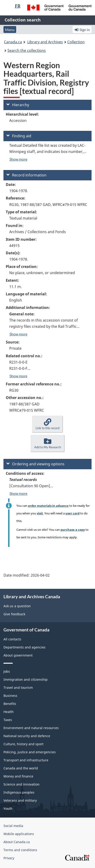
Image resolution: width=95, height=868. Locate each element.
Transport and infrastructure (26, 760)
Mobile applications (19, 834)
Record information (26, 175)
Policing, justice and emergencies (30, 752)
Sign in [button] (82, 30)
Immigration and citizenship (26, 679)
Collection (76, 42)
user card (72, 513)
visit (40, 513)
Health (9, 712)
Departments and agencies (25, 647)
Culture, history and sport (23, 744)
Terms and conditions (20, 850)
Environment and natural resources (31, 728)
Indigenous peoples (19, 792)
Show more (18, 159)
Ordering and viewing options (35, 464)
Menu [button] (10, 30)
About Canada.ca (17, 842)
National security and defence (27, 736)
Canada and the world (21, 768)
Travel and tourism (18, 688)
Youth (8, 808)
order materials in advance (48, 506)
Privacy (9, 858)
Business (10, 696)
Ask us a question (17, 606)
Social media (13, 826)
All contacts (12, 639)
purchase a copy (73, 530)
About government (18, 655)
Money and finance (18, 776)
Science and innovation (21, 784)
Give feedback (14, 614)
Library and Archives (45, 42)
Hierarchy (18, 105)
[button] (47, 424)
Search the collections (27, 50)
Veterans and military (20, 800)
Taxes (8, 720)
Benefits (10, 704)
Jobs (7, 671)
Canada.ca (13, 42)
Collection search (23, 20)
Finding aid (19, 136)
